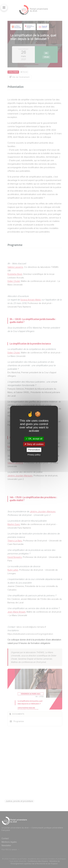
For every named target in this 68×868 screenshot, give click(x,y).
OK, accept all (34, 439)
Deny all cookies (34, 444)
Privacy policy (34, 455)
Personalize (34, 450)
